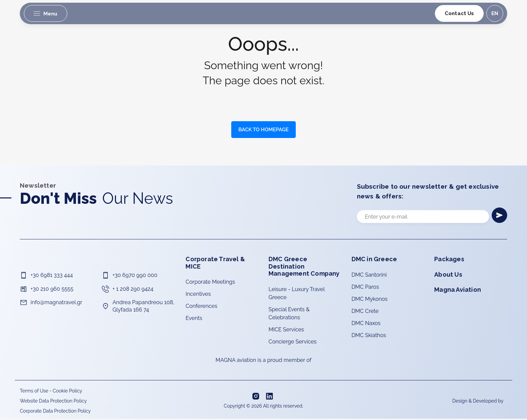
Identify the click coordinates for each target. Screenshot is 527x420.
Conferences (201, 307)
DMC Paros (365, 288)
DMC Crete (365, 312)
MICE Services (286, 331)
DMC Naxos (366, 324)
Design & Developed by (478, 402)
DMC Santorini (369, 276)
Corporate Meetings (210, 283)
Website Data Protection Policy (53, 402)
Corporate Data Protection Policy (55, 412)
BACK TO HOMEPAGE (263, 130)
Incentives (198, 295)
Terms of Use (34, 392)
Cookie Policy (67, 392)
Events (194, 319)
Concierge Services (293, 343)
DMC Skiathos (369, 337)
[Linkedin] (270, 398)
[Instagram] (256, 397)
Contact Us (459, 14)
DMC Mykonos (370, 300)
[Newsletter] (499, 216)
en (494, 14)
